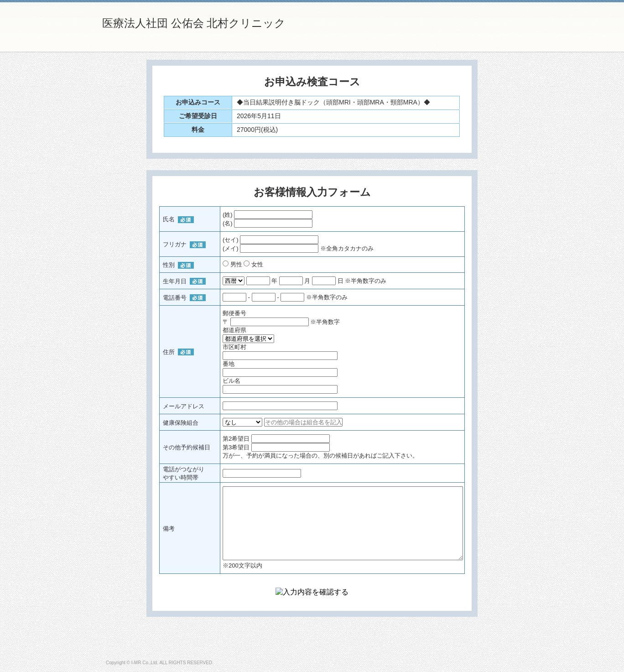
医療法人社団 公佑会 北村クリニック (194, 23)
